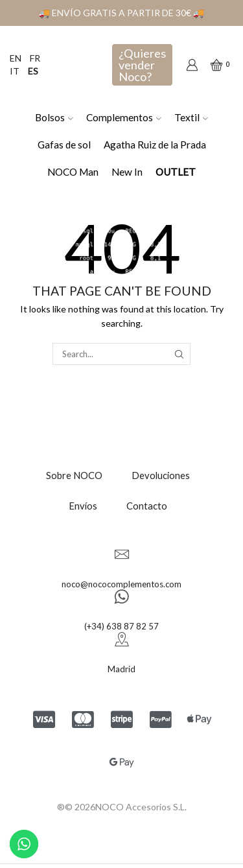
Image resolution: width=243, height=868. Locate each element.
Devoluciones (161, 475)
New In (127, 172)
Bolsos (54, 117)
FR (35, 58)
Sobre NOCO (74, 475)
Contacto (147, 506)
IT (15, 71)
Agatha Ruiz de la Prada (155, 145)
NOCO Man (73, 172)
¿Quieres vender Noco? (142, 65)
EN (16, 58)
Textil (191, 117)
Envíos (83, 506)
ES (33, 71)
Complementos (124, 117)
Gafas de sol (64, 145)
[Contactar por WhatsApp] (24, 844)
